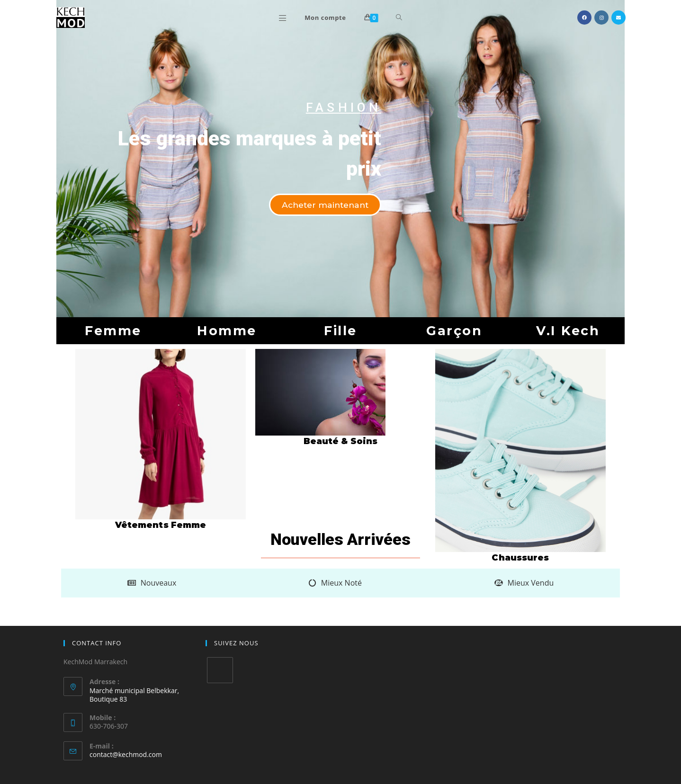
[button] (323, 205)
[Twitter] (220, 670)
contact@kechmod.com (126, 754)
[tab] (152, 583)
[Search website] (399, 18)
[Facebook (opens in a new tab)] (584, 18)
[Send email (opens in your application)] (618, 18)
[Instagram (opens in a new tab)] (601, 18)
